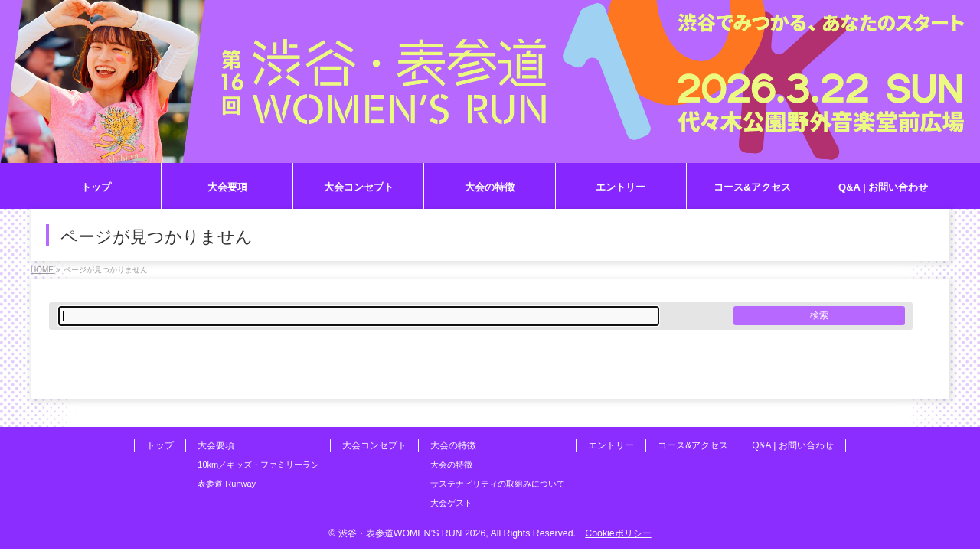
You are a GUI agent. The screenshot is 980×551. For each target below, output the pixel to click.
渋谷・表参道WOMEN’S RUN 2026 (412, 533)
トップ (160, 445)
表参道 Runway (227, 484)
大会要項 (216, 445)
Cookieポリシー (618, 533)
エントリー (611, 445)
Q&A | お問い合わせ (792, 445)
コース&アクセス (693, 445)
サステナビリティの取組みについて (498, 484)
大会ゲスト (451, 503)
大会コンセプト (374, 445)
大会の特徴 (453, 445)
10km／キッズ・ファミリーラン (258, 465)
